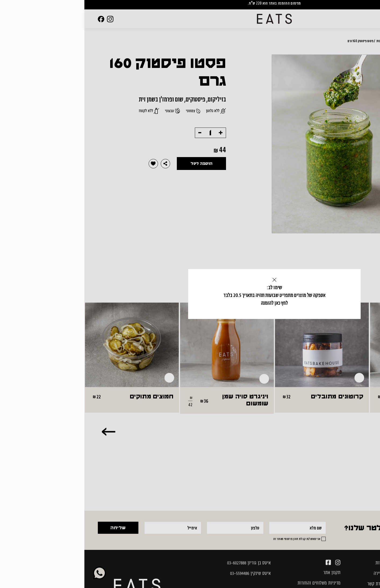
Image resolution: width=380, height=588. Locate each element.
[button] (190, 280)
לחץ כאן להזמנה (190, 303)
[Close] (190, 280)
